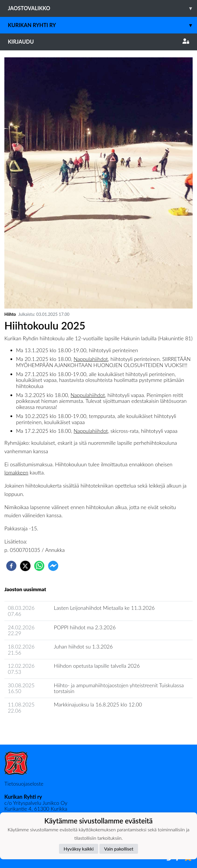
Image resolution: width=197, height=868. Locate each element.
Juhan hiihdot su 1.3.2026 (83, 646)
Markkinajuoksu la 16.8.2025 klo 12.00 (98, 704)
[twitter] (25, 566)
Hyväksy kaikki (79, 849)
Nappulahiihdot (91, 359)
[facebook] (11, 566)
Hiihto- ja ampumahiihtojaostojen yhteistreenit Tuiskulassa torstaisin (119, 688)
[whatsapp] (39, 566)
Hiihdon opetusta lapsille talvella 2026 (97, 666)
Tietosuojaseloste (24, 784)
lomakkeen (16, 472)
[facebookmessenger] (53, 566)
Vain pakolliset (119, 849)
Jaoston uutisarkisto (31, 727)
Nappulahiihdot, (91, 431)
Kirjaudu (98, 42)
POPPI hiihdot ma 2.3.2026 (85, 627)
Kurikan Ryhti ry (102, 25)
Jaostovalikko (102, 8)
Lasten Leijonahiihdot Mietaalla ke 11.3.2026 (104, 608)
